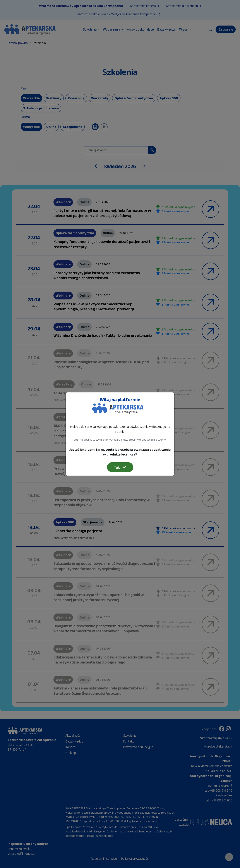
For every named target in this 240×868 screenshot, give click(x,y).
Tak (120, 467)
